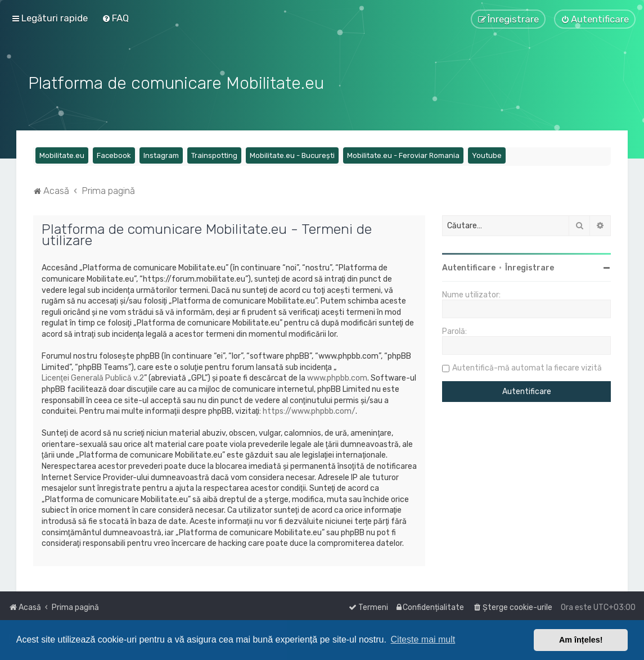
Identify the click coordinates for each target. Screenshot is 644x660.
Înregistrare (530, 267)
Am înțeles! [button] (581, 640)
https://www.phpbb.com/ (309, 410)
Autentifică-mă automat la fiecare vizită (527, 367)
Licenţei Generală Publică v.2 (93, 377)
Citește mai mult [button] (423, 639)
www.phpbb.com (337, 377)
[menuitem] (115, 18)
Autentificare (469, 267)
